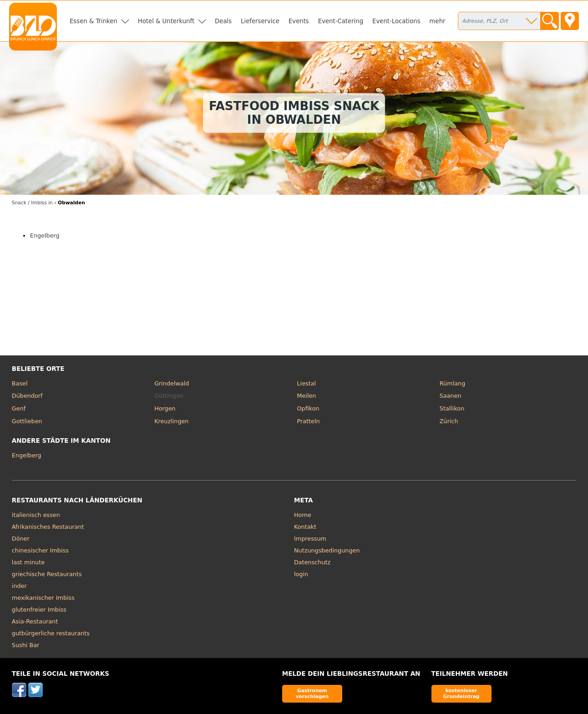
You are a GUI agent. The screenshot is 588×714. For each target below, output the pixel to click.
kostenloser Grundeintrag (461, 693)
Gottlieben (27, 421)
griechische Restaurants (47, 574)
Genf (19, 408)
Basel (20, 383)
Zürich (449, 421)
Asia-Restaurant (35, 621)
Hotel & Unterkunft (166, 21)
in (32, 203)
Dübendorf (27, 396)
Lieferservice (260, 21)
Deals (223, 21)
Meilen (306, 396)
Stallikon (452, 408)
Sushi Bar (25, 645)
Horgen (165, 408)
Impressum (310, 539)
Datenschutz (312, 562)
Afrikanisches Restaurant (48, 527)
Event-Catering (341, 21)
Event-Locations (396, 21)
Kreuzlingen (171, 421)
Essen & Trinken (94, 21)
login (301, 574)
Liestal (306, 383)
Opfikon (308, 408)
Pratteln (308, 421)
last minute (28, 562)
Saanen (451, 396)
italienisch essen (36, 515)
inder (19, 586)
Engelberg (45, 235)
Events (299, 21)
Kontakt (305, 527)
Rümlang (452, 383)
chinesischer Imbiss (40, 550)
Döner (21, 539)
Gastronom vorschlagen (312, 693)
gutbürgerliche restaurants (51, 633)
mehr (438, 21)
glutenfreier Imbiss (39, 610)
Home (303, 515)
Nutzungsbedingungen (327, 550)
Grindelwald (172, 383)
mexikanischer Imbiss (43, 598)
